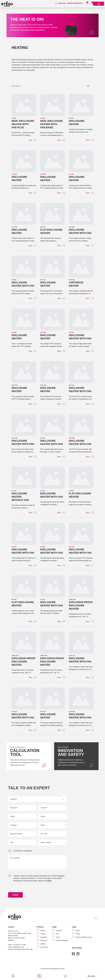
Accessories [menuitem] (44, 947)
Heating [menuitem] (43, 931)
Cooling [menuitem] (43, 934)
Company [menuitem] (59, 931)
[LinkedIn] (78, 954)
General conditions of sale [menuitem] (84, 937)
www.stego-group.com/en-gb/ (23, 950)
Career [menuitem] (58, 937)
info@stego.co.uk (18, 947)
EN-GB (91, 976)
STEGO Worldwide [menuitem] (62, 941)
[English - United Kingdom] (71, 3)
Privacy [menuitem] (78, 934)
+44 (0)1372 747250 (19, 945)
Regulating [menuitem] (44, 937)
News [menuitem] (57, 934)
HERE (49, 881)
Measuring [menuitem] (44, 941)
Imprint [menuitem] (78, 931)
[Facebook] (73, 954)
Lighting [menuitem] (43, 944)
